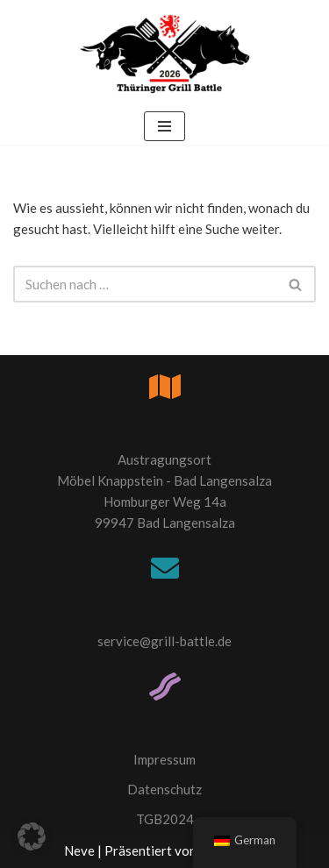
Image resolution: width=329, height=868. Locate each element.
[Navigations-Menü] (164, 126)
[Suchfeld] (145, 284)
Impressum (164, 759)
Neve (79, 850)
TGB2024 (165, 819)
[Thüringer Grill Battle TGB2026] (165, 54)
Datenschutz (164, 789)
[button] (32, 836)
